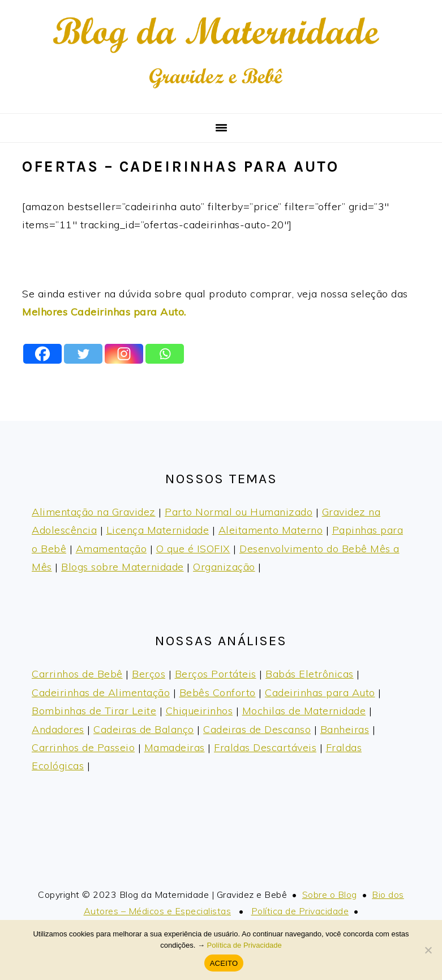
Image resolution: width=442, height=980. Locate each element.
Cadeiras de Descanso (257, 729)
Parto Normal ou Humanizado (239, 512)
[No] (428, 950)
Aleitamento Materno (271, 530)
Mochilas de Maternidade (304, 711)
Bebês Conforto (218, 693)
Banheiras (345, 729)
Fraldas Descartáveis (265, 747)
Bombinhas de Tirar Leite (94, 711)
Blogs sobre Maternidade (123, 567)
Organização (224, 567)
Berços (149, 674)
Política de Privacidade (300, 911)
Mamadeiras (175, 747)
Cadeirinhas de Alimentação (101, 693)
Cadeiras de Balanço (144, 729)
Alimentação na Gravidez (94, 512)
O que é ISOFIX (193, 549)
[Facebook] (42, 354)
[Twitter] (83, 354)
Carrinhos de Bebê (77, 674)
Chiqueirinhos (199, 711)
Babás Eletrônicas (310, 674)
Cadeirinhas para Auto (320, 693)
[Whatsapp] (165, 354)
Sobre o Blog (330, 894)
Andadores (58, 729)
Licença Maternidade (158, 530)
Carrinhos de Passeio (83, 747)
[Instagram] (124, 354)
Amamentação (111, 549)
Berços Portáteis (216, 674)
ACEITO (224, 963)
